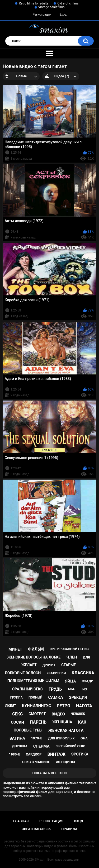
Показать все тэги (49, 773)
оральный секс (27, 689)
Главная (21, 821)
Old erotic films (68, 3)
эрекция (78, 698)
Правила (69, 829)
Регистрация (42, 14)
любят (11, 706)
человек (78, 714)
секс (17, 714)
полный (35, 698)
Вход (63, 14)
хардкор (34, 754)
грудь (55, 689)
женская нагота (66, 730)
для (86, 657)
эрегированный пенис (69, 649)
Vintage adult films (51, 7)
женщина (62, 722)
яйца (71, 681)
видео (58, 714)
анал (72, 689)
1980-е (15, 754)
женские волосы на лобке (34, 657)
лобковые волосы (23, 673)
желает (29, 665)
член (72, 657)
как (82, 722)
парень (38, 722)
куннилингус (36, 706)
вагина (17, 738)
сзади (88, 681)
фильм (36, 649)
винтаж (56, 754)
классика (83, 673)
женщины (65, 762)
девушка (20, 746)
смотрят (37, 714)
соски (17, 722)
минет (15, 649)
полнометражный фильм (33, 681)
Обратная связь (36, 829)
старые (69, 665)
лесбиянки (57, 673)
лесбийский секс (70, 746)
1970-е (37, 738)
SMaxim (41, 860)
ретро (63, 706)
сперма (41, 746)
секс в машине (36, 762)
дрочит (49, 665)
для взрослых (61, 738)
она (84, 738)
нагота (84, 706)
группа (16, 698)
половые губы (28, 730)
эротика (80, 754)
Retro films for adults (34, 3)
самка (55, 697)
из (85, 689)
